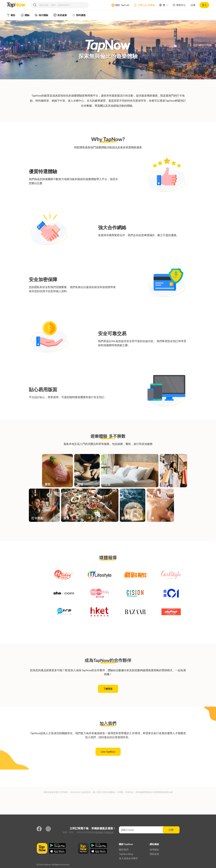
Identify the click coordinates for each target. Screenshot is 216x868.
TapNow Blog (126, 854)
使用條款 (99, 832)
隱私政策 (110, 832)
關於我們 (124, 850)
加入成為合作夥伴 (128, 858)
